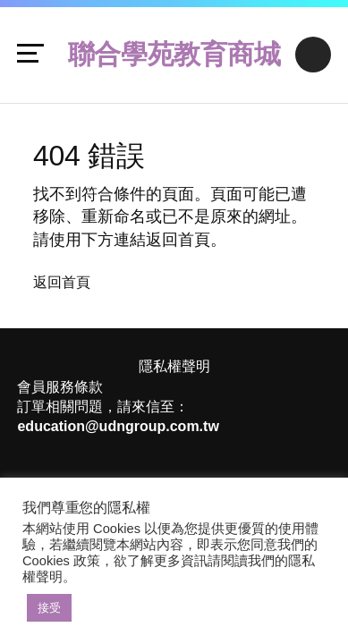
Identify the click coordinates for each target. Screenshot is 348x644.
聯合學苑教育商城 (174, 54)
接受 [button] (49, 608)
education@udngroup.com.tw (118, 426)
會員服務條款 (60, 387)
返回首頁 (62, 282)
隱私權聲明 (174, 366)
